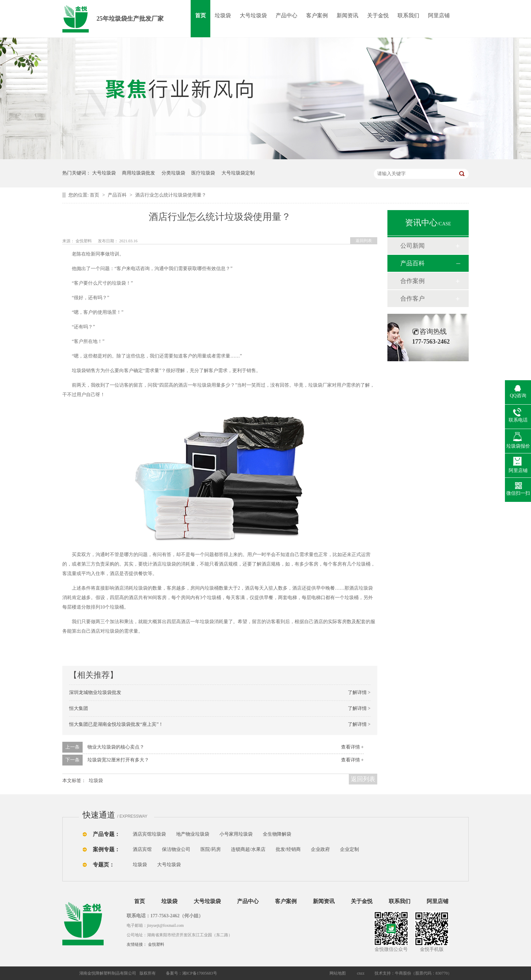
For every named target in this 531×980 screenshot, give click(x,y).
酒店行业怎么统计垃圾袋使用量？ (171, 195)
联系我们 (408, 15)
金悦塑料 (156, 944)
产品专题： (106, 834)
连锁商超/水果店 (248, 849)
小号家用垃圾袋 (236, 834)
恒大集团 (79, 708)
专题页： (104, 865)
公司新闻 (412, 246)
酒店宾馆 (142, 849)
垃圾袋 (223, 15)
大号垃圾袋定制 (238, 173)
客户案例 (317, 15)
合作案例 (412, 281)
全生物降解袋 (277, 834)
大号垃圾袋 (253, 15)
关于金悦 (378, 15)
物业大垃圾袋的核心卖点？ (116, 747)
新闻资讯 (347, 15)
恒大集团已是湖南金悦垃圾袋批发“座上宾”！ (116, 724)
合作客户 (412, 299)
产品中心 (286, 15)
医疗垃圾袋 (203, 173)
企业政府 (320, 849)
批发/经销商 (288, 849)
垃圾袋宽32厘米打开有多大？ (118, 760)
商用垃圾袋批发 (139, 173)
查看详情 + (352, 747)
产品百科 (118, 195)
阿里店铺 (439, 15)
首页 (200, 15)
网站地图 (338, 973)
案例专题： (106, 849)
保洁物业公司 (176, 849)
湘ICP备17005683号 (200, 973)
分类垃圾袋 (173, 173)
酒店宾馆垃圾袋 (149, 834)
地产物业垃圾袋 (193, 834)
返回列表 (364, 241)
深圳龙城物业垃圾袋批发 (95, 692)
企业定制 (349, 849)
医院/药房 (211, 849)
